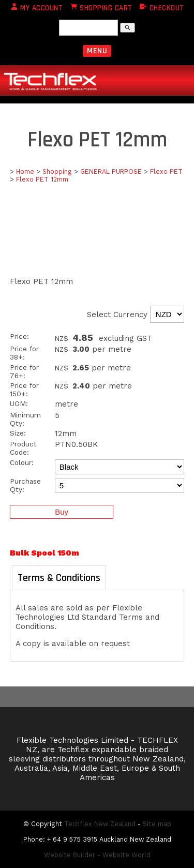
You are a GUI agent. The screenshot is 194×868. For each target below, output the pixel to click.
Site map (157, 824)
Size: (18, 433)
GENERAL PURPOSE (111, 171)
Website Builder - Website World (97, 855)
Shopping (57, 171)
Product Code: (23, 448)
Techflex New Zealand (100, 824)
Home (25, 171)
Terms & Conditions (59, 578)
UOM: (19, 403)
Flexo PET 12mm (42, 179)
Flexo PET (166, 171)
